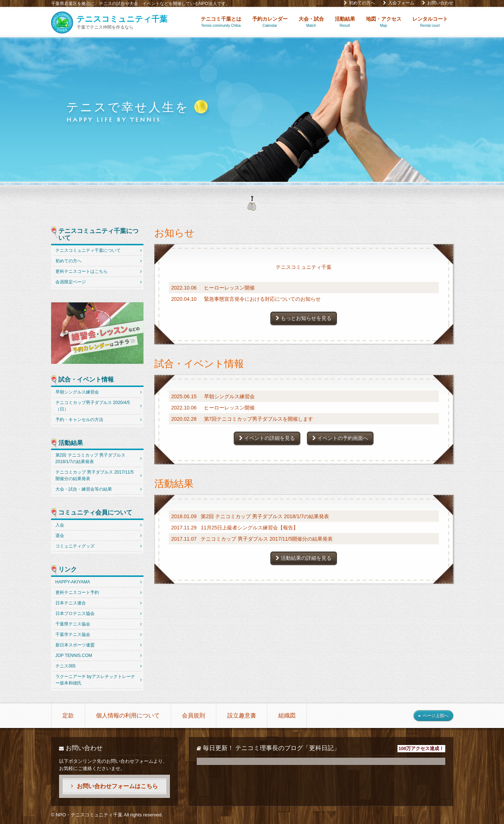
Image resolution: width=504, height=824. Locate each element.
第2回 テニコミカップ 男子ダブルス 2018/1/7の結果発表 (90, 458)
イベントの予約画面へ (340, 438)
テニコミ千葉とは (221, 22)
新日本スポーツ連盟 (75, 645)
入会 (60, 525)
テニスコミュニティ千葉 (304, 267)
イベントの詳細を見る (267, 438)
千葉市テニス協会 (73, 634)
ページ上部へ (433, 716)
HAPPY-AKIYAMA (73, 582)
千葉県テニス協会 (73, 624)
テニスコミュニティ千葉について (98, 235)
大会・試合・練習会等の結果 (84, 489)
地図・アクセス (384, 22)
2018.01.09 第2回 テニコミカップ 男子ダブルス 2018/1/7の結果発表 (250, 516)
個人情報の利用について (128, 715)
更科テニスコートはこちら (82, 271)
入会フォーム (399, 3)
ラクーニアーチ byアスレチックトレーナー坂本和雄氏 (95, 680)
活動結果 (345, 22)
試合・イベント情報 (86, 380)
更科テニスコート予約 (77, 592)
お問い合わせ (438, 3)
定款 (68, 715)
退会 (60, 536)
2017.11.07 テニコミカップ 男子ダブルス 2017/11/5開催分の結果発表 (252, 539)
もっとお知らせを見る (304, 318)
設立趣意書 (242, 715)
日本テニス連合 (71, 603)
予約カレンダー (270, 22)
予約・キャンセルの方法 (79, 420)
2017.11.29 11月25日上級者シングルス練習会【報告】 (235, 528)
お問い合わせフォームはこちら (114, 786)
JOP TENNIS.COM (74, 656)
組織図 (287, 715)
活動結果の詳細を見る (304, 558)
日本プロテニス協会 (75, 613)
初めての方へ (359, 3)
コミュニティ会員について (95, 513)
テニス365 (66, 666)
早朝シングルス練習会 (77, 392)
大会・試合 (311, 22)
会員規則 (193, 715)
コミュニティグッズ (75, 546)
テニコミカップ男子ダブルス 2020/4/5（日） (93, 406)
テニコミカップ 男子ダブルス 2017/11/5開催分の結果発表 (95, 475)
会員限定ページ (71, 282)
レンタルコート (430, 22)
